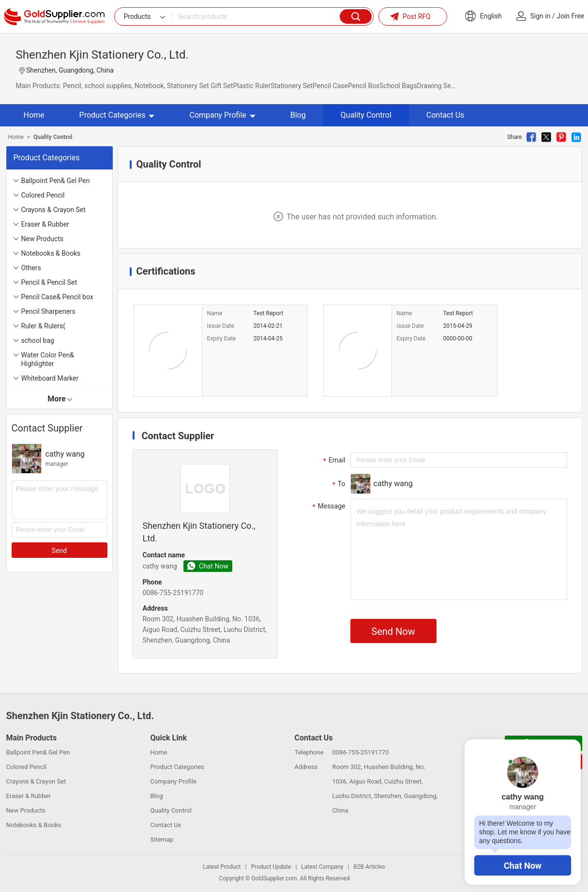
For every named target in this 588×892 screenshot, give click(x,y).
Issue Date (221, 326)
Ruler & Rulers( (44, 326)
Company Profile (222, 115)
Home (34, 115)
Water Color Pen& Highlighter (48, 359)
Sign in (541, 16)
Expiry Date (222, 338)
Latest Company (322, 867)
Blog (298, 115)
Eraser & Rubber (45, 224)
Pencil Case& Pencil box (57, 297)
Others (31, 268)
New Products (43, 239)
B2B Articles (369, 867)
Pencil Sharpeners (48, 311)
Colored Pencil (43, 195)
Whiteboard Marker (50, 378)
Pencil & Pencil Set (49, 282)
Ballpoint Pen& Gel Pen (56, 181)
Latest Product (222, 867)
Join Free (570, 16)
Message (328, 507)
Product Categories (117, 115)
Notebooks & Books (51, 253)
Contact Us (445, 115)
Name (215, 313)
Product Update (271, 867)
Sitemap (162, 839)
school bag (38, 340)
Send (59, 551)
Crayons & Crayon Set (53, 210)
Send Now (393, 631)
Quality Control (366, 115)
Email (333, 461)
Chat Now (523, 866)
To (338, 484)
